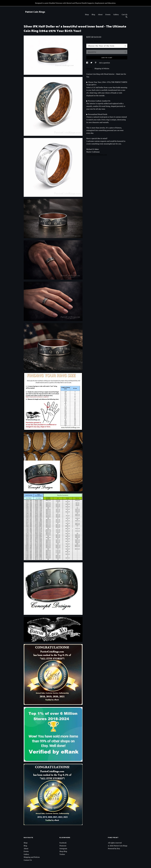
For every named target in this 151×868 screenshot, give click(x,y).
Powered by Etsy (114, 848)
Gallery (116, 14)
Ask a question (104, 63)
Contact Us (28, 860)
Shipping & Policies (102, 68)
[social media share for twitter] (92, 63)
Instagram (63, 848)
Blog (93, 14)
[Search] (127, 17)
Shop (87, 14)
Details (89, 68)
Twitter (62, 854)
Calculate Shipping (93, 41)
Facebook (63, 843)
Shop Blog (63, 851)
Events (108, 14)
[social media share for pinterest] (96, 63)
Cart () (124, 14)
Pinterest (63, 846)
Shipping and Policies (32, 857)
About (100, 14)
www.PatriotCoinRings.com (97, 155)
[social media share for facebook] (87, 63)
